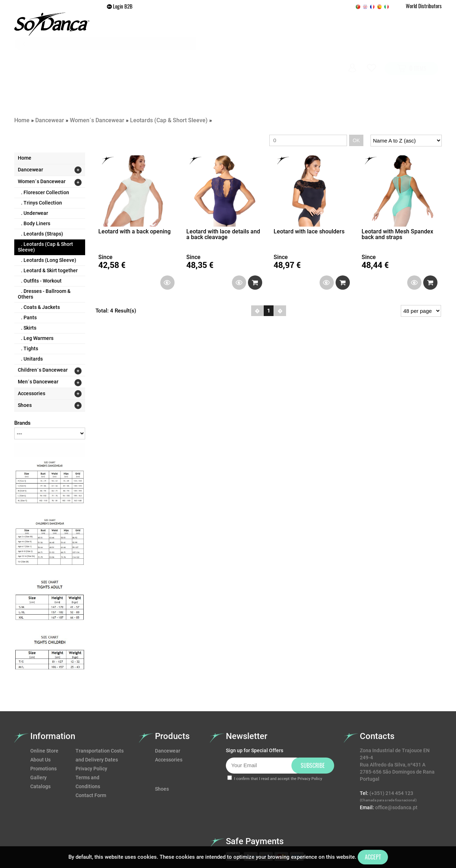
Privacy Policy (91, 730)
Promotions (281, 55)
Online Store (44, 712)
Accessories (237, 55)
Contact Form (91, 756)
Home (133, 55)
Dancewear (167, 55)
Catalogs (40, 748)
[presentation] (280, 764)
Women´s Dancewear (98, 81)
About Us (40, 721)
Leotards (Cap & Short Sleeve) (169, 81)
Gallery (319, 55)
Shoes (201, 55)
